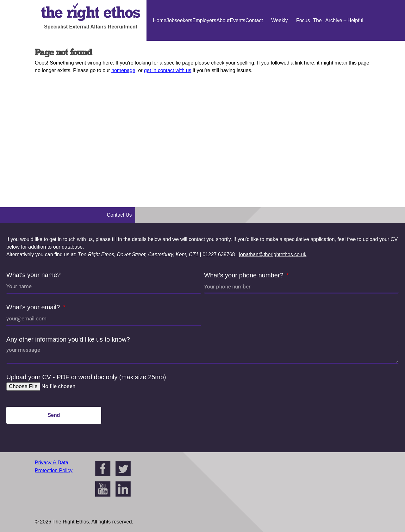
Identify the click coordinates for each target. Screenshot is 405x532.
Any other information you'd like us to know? (68, 339)
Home (160, 20)
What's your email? (34, 307)
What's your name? (34, 275)
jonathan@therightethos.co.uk (273, 254)
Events (237, 20)
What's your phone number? (245, 275)
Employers (204, 20)
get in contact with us (168, 70)
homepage (123, 70)
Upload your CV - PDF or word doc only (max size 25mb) (86, 377)
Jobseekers (179, 20)
